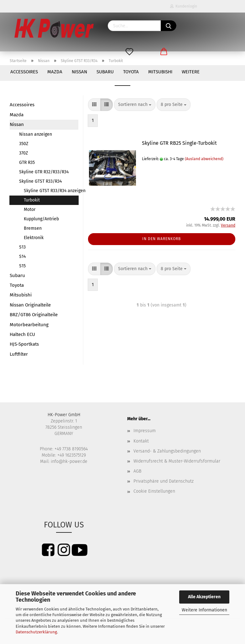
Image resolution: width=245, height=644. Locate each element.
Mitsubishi (160, 72)
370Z (23, 153)
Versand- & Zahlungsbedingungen (167, 451)
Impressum (145, 431)
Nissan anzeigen (36, 134)
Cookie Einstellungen (154, 491)
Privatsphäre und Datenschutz (164, 481)
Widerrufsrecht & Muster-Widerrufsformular (177, 461)
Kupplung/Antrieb (41, 219)
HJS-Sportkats (24, 344)
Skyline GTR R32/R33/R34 (44, 172)
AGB (137, 471)
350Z (24, 144)
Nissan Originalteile (30, 305)
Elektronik (34, 238)
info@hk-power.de (69, 461)
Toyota (131, 72)
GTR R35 (27, 162)
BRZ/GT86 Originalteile (34, 315)
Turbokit (32, 200)
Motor (30, 209)
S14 (22, 257)
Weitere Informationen (204, 610)
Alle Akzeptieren (204, 597)
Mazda (55, 72)
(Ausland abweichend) (204, 159)
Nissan (79, 72)
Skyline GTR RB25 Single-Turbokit (179, 143)
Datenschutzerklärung (36, 632)
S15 (22, 266)
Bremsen (33, 228)
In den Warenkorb (162, 239)
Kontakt (141, 441)
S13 (22, 247)
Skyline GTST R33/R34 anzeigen (51, 191)
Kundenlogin (184, 6)
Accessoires (24, 72)
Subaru (105, 72)
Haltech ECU (22, 334)
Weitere (191, 72)
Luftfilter (19, 354)
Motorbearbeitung (29, 325)
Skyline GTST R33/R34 (40, 181)
